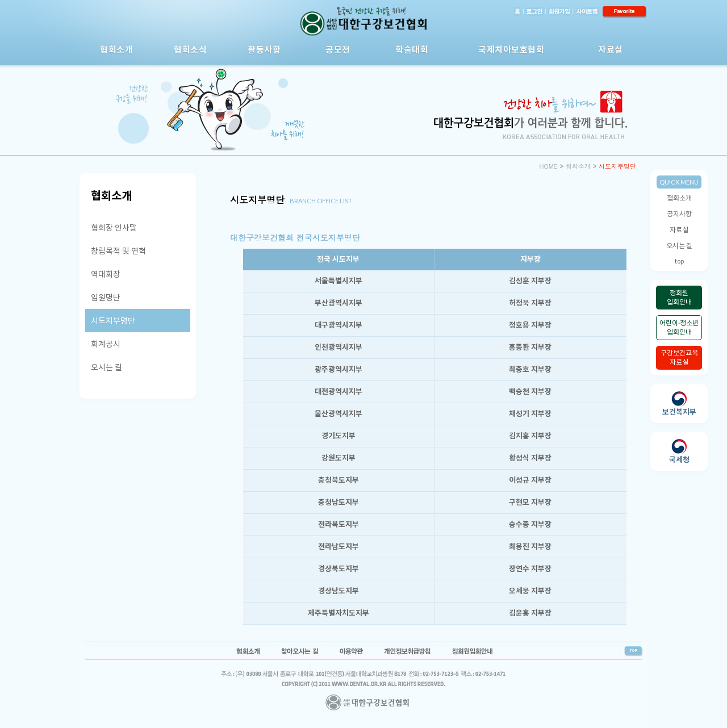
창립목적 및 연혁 (118, 251)
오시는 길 (679, 246)
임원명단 (106, 297)
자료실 (611, 49)
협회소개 (116, 49)
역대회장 (106, 274)
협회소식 (190, 49)
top (679, 261)
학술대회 (412, 49)
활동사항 (264, 49)
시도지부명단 (113, 321)
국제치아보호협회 (511, 49)
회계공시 (106, 344)
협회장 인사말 (114, 227)
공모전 (338, 49)
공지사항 (679, 214)
